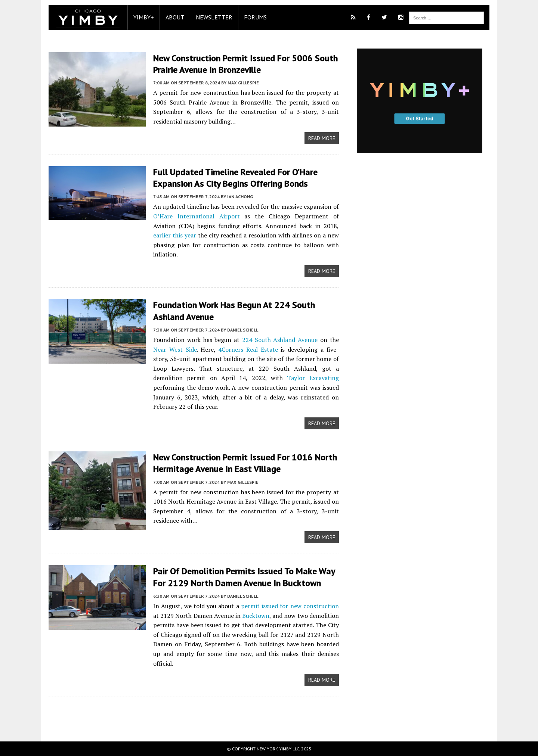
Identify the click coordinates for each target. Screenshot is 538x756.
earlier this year (175, 235)
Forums (255, 17)
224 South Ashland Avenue (280, 340)
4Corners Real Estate (248, 349)
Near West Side (175, 349)
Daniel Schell (243, 330)
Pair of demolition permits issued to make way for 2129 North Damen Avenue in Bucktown (244, 577)
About (175, 17)
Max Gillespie (243, 83)
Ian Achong (240, 197)
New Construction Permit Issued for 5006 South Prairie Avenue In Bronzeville (245, 64)
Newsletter (214, 17)
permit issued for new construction (290, 606)
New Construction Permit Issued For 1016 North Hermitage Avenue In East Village (245, 463)
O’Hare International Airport (197, 216)
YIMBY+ (144, 17)
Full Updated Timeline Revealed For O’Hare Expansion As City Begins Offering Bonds (235, 178)
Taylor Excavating (313, 378)
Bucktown (256, 616)
